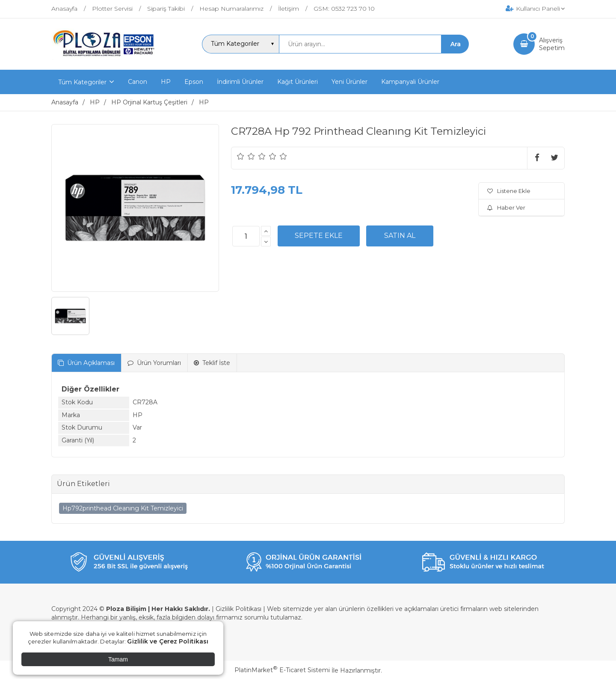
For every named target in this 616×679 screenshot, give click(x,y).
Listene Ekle (509, 191)
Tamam (118, 659)
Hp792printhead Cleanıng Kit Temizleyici (123, 508)
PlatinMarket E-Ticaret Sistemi (282, 670)
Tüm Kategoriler (82, 82)
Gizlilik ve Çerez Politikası (168, 641)
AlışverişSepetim (552, 44)
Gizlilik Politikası (238, 609)
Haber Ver (506, 208)
